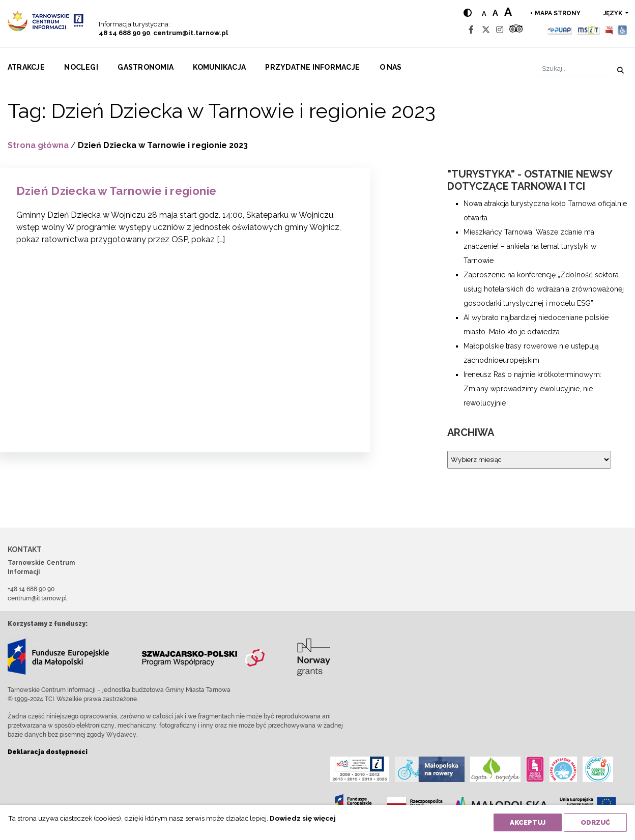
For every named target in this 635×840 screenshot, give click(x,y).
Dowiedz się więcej (303, 818)
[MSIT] (588, 30)
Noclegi (81, 67)
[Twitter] (486, 30)
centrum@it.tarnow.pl (191, 33)
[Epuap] (560, 30)
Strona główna (38, 145)
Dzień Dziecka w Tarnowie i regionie (116, 191)
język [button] (614, 13)
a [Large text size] (508, 12)
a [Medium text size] (495, 13)
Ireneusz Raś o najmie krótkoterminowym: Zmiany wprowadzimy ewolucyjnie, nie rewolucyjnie (532, 389)
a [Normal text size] (484, 13)
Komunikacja (219, 67)
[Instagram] (500, 30)
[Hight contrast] (468, 13)
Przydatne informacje (312, 67)
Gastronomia (146, 67)
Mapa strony (558, 13)
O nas (391, 67)
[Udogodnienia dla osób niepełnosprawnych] (623, 30)
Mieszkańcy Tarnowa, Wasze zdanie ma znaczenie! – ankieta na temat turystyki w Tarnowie (530, 246)
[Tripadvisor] (516, 30)
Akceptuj (528, 822)
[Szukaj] (573, 68)
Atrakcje (26, 67)
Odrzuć (595, 822)
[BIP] (609, 30)
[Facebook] (471, 30)
